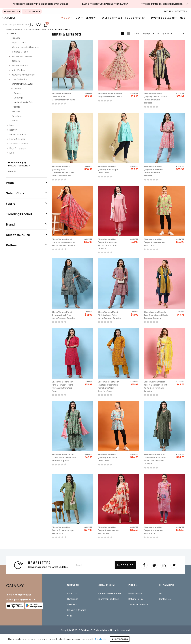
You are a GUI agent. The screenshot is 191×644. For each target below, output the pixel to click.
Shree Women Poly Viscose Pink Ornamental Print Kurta (63, 98)
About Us (72, 603)
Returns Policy (136, 608)
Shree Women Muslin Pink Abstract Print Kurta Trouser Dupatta (110, 320)
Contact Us (165, 608)
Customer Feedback (108, 608)
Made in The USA (12, 11)
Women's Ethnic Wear (38, 29)
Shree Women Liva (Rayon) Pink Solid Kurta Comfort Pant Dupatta (109, 247)
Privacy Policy (135, 603)
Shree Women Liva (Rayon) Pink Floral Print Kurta (154, 539)
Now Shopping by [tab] (17, 162)
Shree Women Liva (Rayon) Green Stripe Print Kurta (63, 539)
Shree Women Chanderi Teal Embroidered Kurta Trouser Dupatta (155, 320)
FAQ (161, 603)
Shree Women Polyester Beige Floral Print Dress (108, 97)
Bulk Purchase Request (109, 603)
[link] (49, 4)
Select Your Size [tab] (18, 235)
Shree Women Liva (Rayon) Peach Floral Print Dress (110, 539)
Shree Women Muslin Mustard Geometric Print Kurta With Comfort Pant (110, 392)
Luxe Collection (32, 11)
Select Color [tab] (15, 193)
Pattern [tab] (12, 245)
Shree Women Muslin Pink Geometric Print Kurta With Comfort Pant (64, 392)
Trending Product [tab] (19, 214)
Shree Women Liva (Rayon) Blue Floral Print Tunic (109, 467)
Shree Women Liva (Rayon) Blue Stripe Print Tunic (109, 169)
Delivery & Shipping (77, 619)
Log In (169, 11)
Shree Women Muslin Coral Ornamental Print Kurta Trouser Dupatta (64, 247)
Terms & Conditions (138, 614)
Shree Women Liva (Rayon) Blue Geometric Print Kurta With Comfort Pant (63, 172)
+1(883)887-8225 (22, 604)
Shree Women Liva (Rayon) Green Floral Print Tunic (156, 245)
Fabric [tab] (11, 203)
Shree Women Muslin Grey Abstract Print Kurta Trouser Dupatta (64, 320)
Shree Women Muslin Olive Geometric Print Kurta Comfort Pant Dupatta (156, 468)
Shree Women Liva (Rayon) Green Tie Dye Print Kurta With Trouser (155, 98)
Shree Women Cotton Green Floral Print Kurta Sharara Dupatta (63, 468)
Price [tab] (10, 183)
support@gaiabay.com (24, 609)
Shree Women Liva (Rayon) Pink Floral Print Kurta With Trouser (154, 171)
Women (20, 29)
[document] (95, 639)
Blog (69, 625)
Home (9, 29)
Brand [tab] (10, 224)
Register (182, 11)
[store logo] (9, 18)
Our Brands (73, 608)
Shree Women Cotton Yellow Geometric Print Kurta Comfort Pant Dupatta (155, 394)
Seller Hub (72, 614)
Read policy (101, 639)
